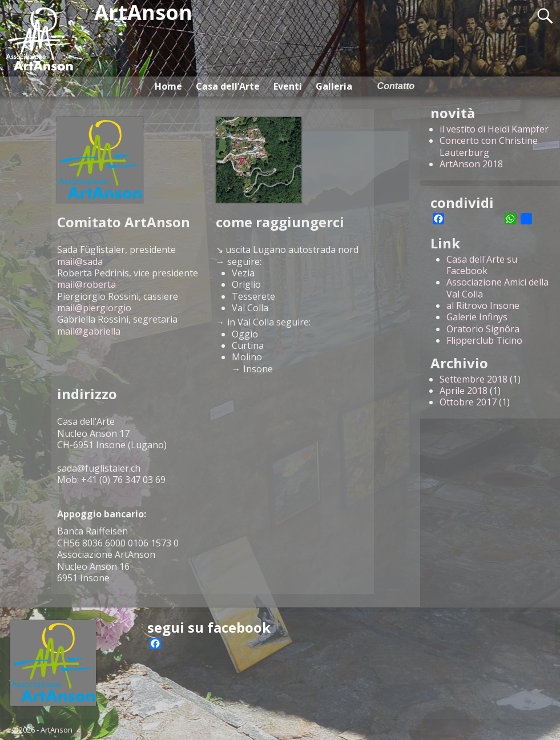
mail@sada (80, 262)
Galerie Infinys (477, 317)
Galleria (334, 86)
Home (168, 86)
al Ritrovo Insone (483, 305)
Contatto (396, 86)
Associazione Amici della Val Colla (497, 288)
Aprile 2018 (464, 391)
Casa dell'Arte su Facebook (482, 265)
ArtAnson (57, 730)
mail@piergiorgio (94, 308)
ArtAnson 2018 (471, 164)
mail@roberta (86, 284)
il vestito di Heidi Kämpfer (494, 129)
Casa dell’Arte (228, 86)
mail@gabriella (89, 331)
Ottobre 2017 (468, 402)
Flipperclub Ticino (484, 340)
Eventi (288, 86)
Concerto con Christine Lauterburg (489, 146)
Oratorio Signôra (483, 329)
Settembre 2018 (474, 379)
